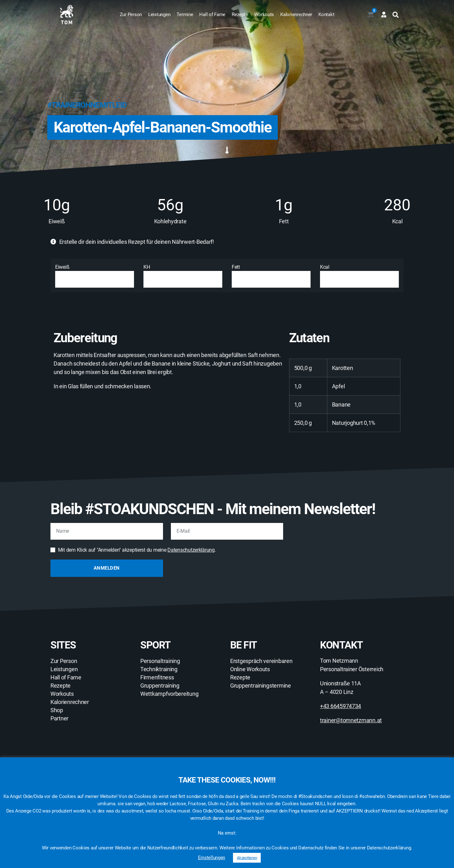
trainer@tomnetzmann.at (351, 720)
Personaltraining (160, 661)
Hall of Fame (212, 15)
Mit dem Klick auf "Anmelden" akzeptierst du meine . (137, 550)
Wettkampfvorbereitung (169, 694)
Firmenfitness (157, 677)
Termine (185, 15)
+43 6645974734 (340, 706)
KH (183, 276)
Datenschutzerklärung (191, 550)
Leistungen (159, 15)
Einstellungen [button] (212, 858)
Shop (57, 710)
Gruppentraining (160, 686)
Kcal (359, 276)
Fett (271, 276)
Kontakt (326, 15)
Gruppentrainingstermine (261, 686)
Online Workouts (250, 669)
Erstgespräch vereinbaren (261, 661)
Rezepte (240, 15)
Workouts (264, 15)
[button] (396, 15)
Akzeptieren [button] (247, 858)
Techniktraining (159, 669)
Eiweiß (95, 276)
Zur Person (131, 15)
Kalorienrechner (296, 15)
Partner (59, 718)
